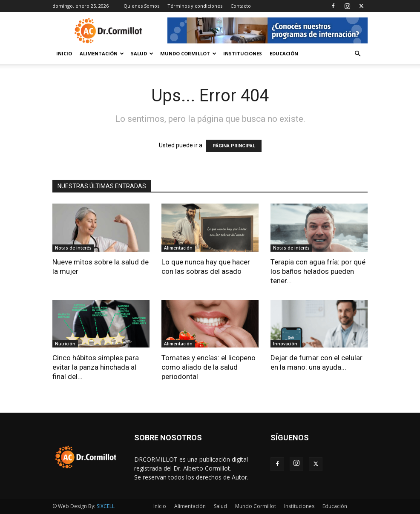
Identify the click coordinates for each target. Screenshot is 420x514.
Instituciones (243, 53)
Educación (284, 53)
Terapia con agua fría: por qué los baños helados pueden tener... (318, 271)
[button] (357, 54)
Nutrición (65, 344)
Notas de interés (73, 248)
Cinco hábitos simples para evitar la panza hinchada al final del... (96, 367)
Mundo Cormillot (188, 53)
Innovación (285, 344)
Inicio (64, 53)
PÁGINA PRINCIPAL (234, 146)
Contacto (241, 6)
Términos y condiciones (195, 6)
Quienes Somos (141, 6)
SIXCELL (106, 506)
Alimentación (102, 53)
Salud (142, 53)
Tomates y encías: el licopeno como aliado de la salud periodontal (209, 367)
